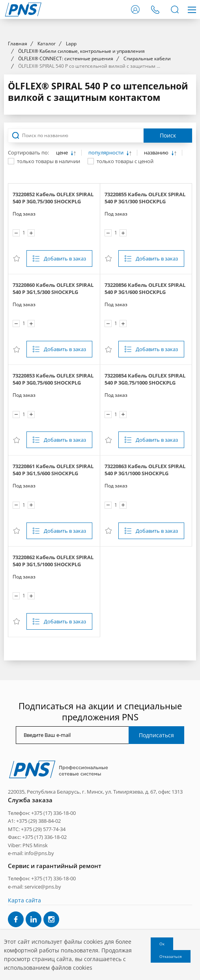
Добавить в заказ (65, 401)
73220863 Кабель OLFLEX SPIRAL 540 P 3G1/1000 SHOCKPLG (145, 612)
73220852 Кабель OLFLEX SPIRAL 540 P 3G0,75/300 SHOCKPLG (53, 340)
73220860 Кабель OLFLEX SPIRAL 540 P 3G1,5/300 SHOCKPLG (53, 431)
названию (157, 295)
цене (63, 295)
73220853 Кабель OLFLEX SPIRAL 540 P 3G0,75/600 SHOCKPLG (53, 522)
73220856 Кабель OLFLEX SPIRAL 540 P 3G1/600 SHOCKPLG (145, 431)
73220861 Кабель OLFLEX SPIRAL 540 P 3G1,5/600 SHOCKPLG (53, 612)
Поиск (168, 278)
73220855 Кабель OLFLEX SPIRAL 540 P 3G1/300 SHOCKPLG (145, 340)
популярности (107, 295)
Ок (162, 944)
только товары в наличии (49, 304)
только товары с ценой (125, 304)
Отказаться (171, 956)
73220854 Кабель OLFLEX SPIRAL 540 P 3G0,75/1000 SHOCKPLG (145, 522)
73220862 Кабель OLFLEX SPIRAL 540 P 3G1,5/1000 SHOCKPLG (53, 703)
